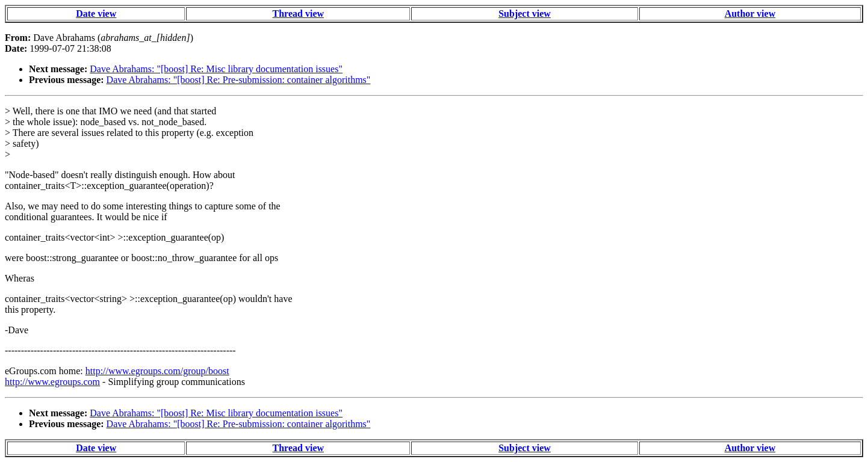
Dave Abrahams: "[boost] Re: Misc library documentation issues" (216, 69)
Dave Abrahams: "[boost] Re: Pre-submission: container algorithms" (239, 80)
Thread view (298, 14)
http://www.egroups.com (52, 382)
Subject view (525, 14)
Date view (96, 14)
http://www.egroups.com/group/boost (157, 371)
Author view (750, 14)
